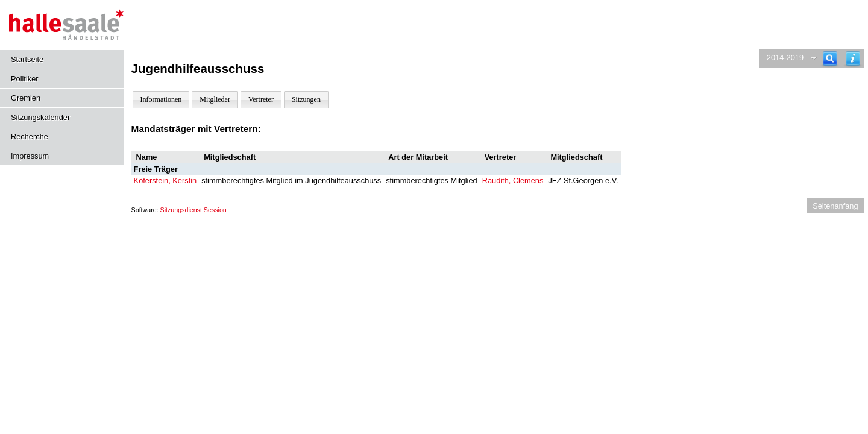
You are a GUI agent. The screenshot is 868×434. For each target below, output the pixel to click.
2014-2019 (785, 58)
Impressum (30, 156)
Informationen (161, 99)
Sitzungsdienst (181, 210)
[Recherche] (830, 59)
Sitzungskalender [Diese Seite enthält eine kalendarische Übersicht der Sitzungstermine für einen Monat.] (40, 117)
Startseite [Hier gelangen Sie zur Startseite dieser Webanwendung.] (27, 59)
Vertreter (261, 99)
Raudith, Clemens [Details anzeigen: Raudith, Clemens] (513, 181)
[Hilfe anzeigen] (853, 59)
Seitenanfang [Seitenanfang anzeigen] (835, 206)
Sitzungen (306, 99)
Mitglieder (215, 99)
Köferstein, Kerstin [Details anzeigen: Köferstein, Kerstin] (165, 181)
